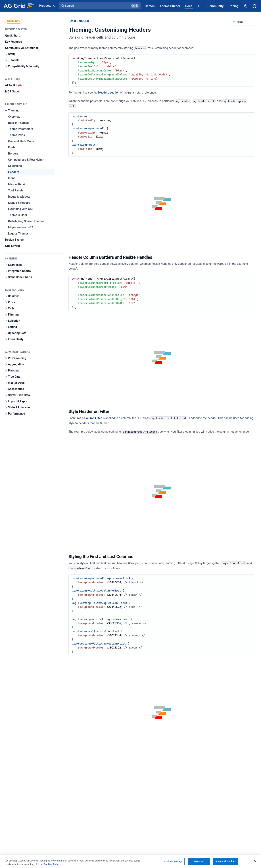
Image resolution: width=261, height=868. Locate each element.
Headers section (109, 93)
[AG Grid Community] (215, 6)
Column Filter (93, 418)
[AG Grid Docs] (189, 6)
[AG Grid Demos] (150, 6)
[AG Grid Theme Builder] (170, 6)
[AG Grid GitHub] (255, 6)
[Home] (19, 6)
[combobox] (243, 22)
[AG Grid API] (200, 6)
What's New (14, 21)
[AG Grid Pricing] (234, 6)
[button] (100, 6)
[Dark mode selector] (246, 6)
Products (47, 6)
